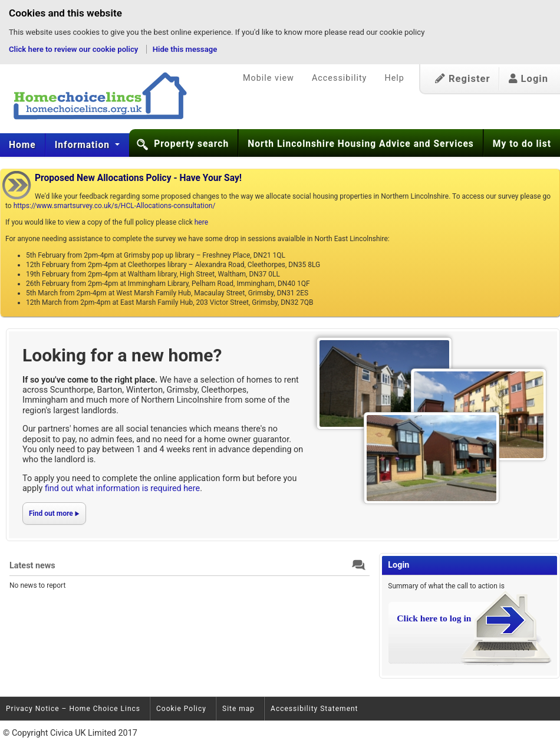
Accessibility (340, 78)
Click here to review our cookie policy (75, 49)
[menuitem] (23, 145)
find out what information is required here (122, 488)
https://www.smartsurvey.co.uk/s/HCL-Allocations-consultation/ (115, 206)
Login (528, 79)
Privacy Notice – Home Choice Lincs (73, 709)
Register (463, 79)
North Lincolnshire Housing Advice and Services (361, 144)
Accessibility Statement (314, 709)
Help (394, 78)
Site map (238, 709)
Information (84, 145)
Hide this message (185, 49)
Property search (191, 144)
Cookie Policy (181, 709)
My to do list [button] (522, 144)
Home (22, 145)
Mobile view (269, 78)
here (201, 222)
